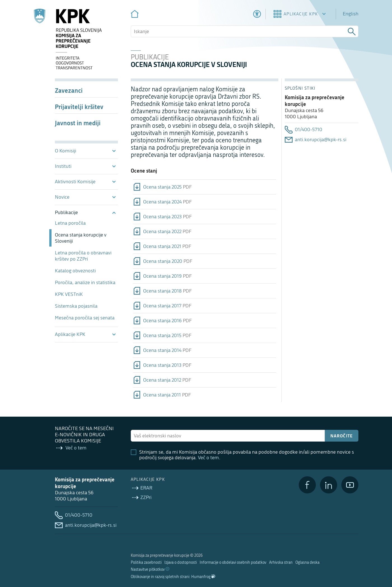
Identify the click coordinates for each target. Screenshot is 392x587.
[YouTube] (350, 485)
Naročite (342, 436)
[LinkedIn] (329, 485)
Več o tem (208, 458)
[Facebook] (307, 485)
